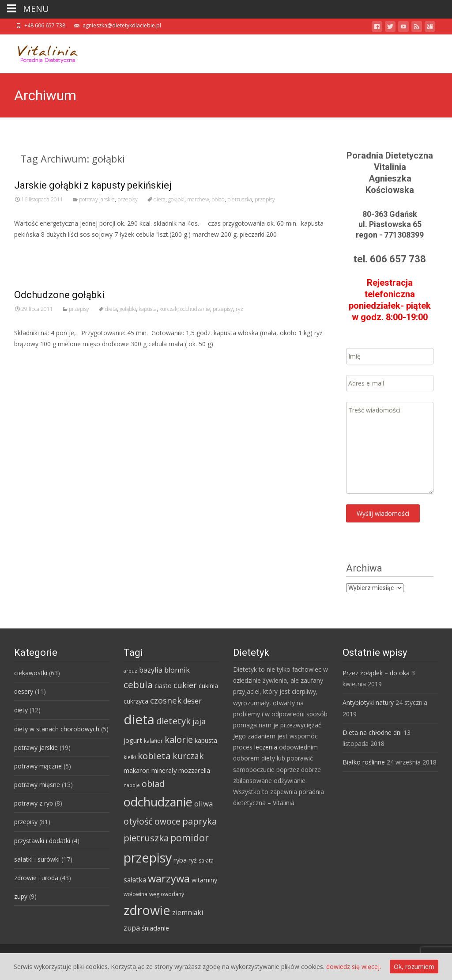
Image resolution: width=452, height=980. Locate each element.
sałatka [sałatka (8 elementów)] (135, 880)
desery (24, 691)
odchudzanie (195, 309)
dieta (160, 199)
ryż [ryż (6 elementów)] (193, 860)
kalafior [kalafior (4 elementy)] (153, 741)
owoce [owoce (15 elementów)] (168, 821)
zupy (21, 896)
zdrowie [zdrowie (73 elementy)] (147, 910)
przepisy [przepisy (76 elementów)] (148, 857)
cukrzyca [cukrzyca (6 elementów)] (136, 701)
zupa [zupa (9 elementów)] (132, 928)
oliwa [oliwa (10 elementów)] (203, 804)
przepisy (128, 199)
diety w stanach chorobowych (57, 729)
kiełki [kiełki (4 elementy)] (130, 757)
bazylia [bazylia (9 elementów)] (151, 670)
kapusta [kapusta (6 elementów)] (206, 740)
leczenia (266, 747)
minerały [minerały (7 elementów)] (164, 770)
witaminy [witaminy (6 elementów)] (204, 880)
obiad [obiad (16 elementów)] (153, 784)
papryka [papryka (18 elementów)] (200, 821)
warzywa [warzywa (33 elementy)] (169, 878)
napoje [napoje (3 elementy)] (132, 785)
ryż (239, 309)
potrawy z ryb (34, 803)
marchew (198, 199)
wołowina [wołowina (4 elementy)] (136, 894)
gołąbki (176, 199)
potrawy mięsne (37, 785)
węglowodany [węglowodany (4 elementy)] (167, 894)
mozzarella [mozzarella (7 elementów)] (194, 770)
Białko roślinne (364, 762)
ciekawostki (31, 673)
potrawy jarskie (97, 199)
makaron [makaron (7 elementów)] (137, 770)
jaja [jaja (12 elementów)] (199, 721)
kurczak (168, 309)
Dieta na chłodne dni (372, 732)
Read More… (34, 251)
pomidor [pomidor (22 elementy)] (190, 838)
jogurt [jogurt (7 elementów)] (133, 740)
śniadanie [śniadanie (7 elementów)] (155, 928)
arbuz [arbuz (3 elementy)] (130, 671)
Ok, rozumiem (414, 967)
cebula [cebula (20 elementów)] (138, 685)
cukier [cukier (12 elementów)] (185, 685)
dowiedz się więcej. (354, 967)
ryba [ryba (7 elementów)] (180, 860)
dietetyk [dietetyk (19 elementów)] (173, 721)
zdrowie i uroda (36, 878)
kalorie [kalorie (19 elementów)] (179, 739)
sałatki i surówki (37, 859)
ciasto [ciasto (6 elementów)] (163, 686)
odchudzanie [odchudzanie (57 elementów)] (158, 802)
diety (21, 710)
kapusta (148, 309)
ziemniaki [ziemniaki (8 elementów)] (188, 912)
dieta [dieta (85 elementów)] (139, 719)
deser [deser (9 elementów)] (192, 701)
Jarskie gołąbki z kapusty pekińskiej (93, 185)
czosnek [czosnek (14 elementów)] (166, 700)
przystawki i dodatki (42, 841)
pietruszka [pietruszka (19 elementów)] (146, 838)
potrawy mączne (38, 766)
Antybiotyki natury (368, 702)
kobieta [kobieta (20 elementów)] (154, 756)
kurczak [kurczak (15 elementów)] (188, 756)
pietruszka (240, 199)
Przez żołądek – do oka (376, 673)
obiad (218, 199)
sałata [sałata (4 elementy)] (206, 861)
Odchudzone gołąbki (59, 295)
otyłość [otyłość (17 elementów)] (138, 821)
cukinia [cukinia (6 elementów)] (208, 686)
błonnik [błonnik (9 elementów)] (177, 670)
